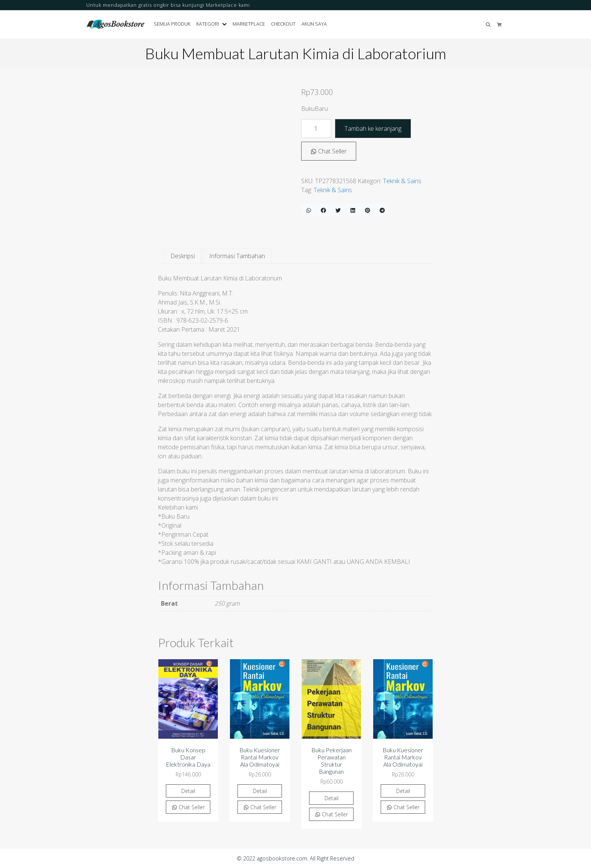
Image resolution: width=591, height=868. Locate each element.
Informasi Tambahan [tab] (237, 256)
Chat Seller (329, 151)
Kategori (208, 24)
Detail (188, 791)
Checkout (283, 24)
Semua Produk (172, 24)
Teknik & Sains (402, 181)
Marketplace (249, 24)
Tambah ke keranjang (373, 129)
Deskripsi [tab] (183, 256)
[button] (226, 24)
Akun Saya (314, 24)
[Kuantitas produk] (316, 129)
